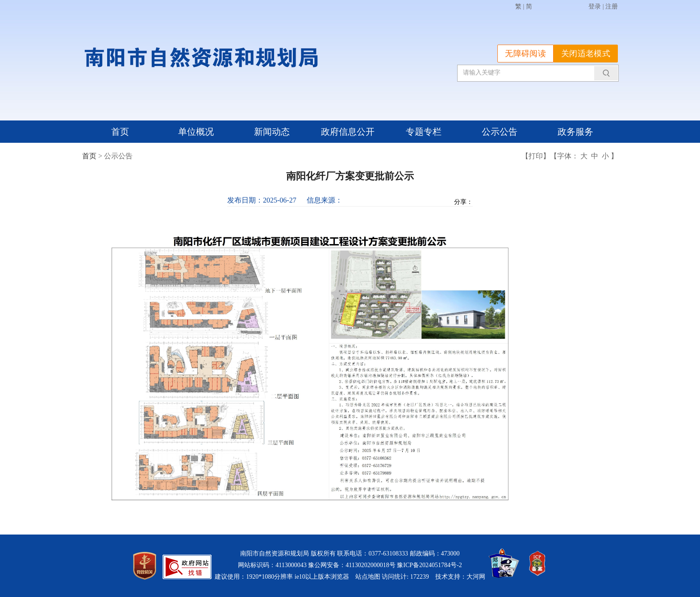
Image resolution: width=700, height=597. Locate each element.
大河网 (476, 577)
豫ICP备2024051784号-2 (429, 565)
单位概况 (196, 132)
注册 (612, 6)
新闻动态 (272, 132)
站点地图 (368, 577)
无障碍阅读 (525, 54)
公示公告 (500, 132)
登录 (595, 6)
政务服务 (575, 132)
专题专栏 (424, 132)
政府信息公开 (348, 132)
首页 (120, 132)
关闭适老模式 (586, 54)
